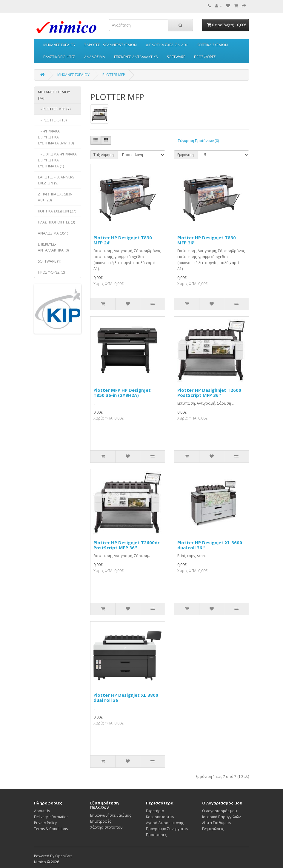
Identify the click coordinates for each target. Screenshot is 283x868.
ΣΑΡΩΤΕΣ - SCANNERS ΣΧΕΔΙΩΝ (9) (56, 180)
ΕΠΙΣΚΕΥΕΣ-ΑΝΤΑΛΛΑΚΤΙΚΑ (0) (53, 247)
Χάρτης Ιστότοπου (106, 827)
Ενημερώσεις (213, 829)
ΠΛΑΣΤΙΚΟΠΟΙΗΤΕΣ (59, 57)
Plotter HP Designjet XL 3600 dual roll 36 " (210, 545)
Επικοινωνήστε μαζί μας (111, 815)
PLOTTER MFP (114, 75)
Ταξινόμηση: (104, 155)
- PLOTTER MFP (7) (54, 109)
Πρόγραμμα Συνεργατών (167, 829)
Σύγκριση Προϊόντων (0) (198, 141)
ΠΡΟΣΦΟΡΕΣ (205, 57)
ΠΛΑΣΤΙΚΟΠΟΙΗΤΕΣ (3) (56, 222)
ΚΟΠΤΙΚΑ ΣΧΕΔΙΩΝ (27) (57, 211)
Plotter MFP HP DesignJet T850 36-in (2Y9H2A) (122, 393)
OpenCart (64, 856)
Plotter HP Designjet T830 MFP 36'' (207, 240)
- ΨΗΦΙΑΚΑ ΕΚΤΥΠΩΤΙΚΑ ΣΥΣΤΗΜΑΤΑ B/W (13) (56, 137)
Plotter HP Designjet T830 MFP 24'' (123, 240)
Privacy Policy (45, 823)
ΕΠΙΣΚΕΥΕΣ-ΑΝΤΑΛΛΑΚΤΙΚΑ (136, 57)
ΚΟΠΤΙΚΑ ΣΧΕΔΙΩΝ (212, 45)
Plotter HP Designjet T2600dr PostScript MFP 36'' (127, 545)
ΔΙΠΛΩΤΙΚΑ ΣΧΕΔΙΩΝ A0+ (167, 45)
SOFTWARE (176, 57)
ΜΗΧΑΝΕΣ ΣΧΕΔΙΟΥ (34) (54, 95)
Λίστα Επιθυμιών (217, 823)
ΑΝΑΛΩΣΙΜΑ (95, 57)
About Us (42, 811)
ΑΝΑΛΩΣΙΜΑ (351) (53, 233)
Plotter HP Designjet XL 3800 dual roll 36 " (126, 697)
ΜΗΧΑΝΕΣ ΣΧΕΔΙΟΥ (59, 45)
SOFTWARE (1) (50, 261)
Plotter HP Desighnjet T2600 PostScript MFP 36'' (209, 393)
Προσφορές (156, 835)
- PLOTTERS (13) (52, 120)
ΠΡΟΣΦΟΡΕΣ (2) (51, 272)
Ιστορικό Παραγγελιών (221, 817)
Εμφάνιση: (186, 155)
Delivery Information (51, 817)
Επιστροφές (101, 821)
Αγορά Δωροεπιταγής (165, 823)
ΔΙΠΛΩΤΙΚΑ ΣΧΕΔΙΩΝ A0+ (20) (55, 197)
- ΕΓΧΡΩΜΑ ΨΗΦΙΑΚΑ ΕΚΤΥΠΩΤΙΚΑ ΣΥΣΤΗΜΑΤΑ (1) (57, 160)
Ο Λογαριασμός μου (220, 811)
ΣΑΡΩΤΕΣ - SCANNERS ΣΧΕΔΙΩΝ (111, 45)
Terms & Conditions (51, 829)
